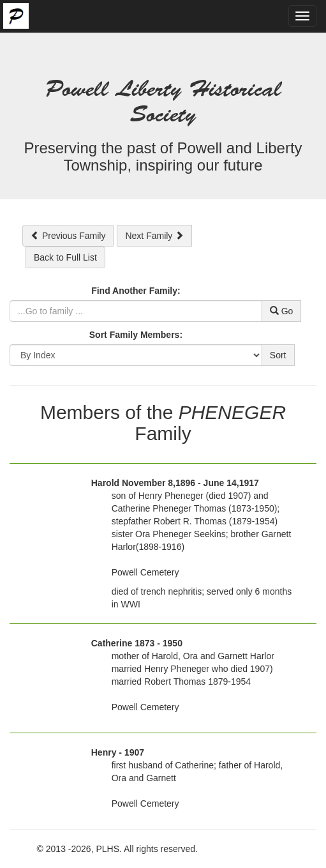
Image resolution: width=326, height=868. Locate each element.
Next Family (154, 236)
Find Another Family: (136, 291)
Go (282, 311)
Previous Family (68, 236)
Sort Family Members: (136, 335)
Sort (278, 355)
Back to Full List (65, 257)
